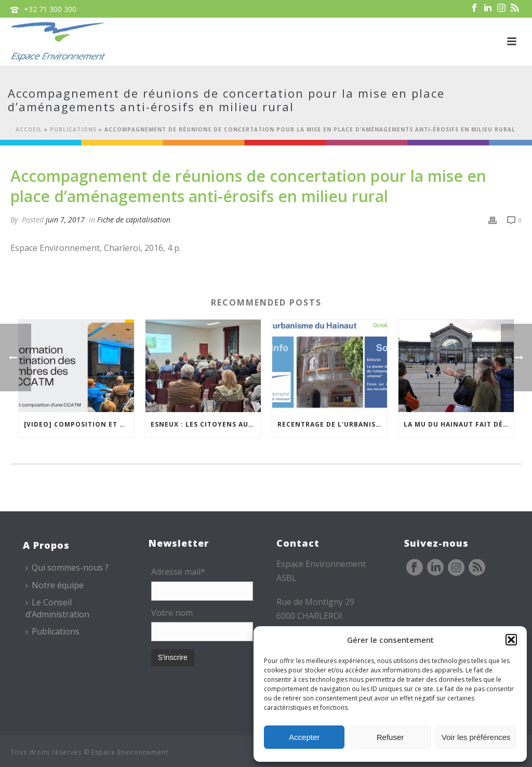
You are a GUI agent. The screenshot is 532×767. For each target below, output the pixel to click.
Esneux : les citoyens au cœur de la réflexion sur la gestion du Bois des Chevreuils (206, 424)
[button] (511, 640)
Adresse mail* (178, 572)
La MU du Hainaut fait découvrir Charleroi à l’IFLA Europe (459, 424)
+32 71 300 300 (50, 9)
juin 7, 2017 (65, 220)
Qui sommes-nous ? (67, 567)
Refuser (390, 737)
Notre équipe (55, 585)
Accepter (304, 737)
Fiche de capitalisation (134, 220)
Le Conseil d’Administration (57, 608)
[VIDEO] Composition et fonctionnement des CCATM (79, 424)
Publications (73, 129)
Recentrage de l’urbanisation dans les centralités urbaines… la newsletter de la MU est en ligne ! (332, 424)
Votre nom (172, 613)
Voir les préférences (476, 737)
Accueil (29, 129)
